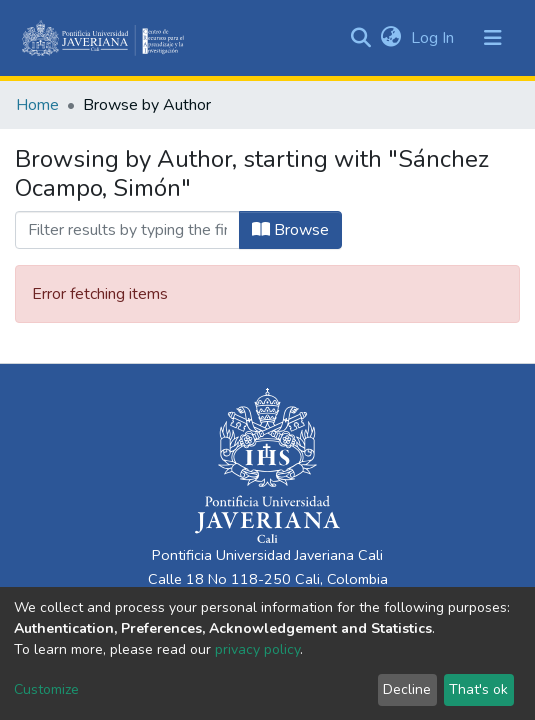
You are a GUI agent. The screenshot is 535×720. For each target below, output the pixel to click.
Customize (46, 689)
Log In (434, 38)
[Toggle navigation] (493, 38)
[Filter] (127, 230)
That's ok (478, 689)
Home (37, 105)
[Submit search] (360, 38)
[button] (390, 38)
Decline (407, 689)
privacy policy (257, 649)
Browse (290, 230)
